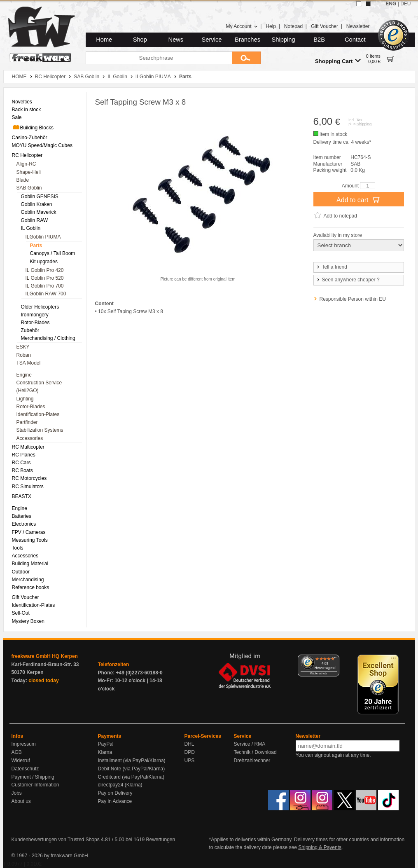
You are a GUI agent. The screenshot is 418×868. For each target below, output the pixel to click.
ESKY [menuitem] (23, 347)
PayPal (106, 744)
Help (271, 26)
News (176, 40)
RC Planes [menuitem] (24, 455)
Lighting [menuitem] (25, 399)
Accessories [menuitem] (30, 438)
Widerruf (21, 760)
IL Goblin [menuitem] (31, 228)
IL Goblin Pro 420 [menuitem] (45, 270)
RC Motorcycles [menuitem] (29, 478)
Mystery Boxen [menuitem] (28, 621)
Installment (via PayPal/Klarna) (132, 760)
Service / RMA (250, 744)
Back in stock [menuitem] (27, 110)
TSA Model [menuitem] (29, 363)
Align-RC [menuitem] (26, 164)
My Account (242, 26)
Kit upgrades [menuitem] (44, 262)
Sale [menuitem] (17, 117)
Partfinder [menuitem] (27, 422)
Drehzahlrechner (252, 760)
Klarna (105, 752)
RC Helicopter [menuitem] (27, 155)
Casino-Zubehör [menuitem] (30, 138)
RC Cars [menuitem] (21, 463)
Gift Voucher (325, 26)
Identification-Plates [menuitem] (38, 414)
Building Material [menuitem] (30, 564)
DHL (189, 744)
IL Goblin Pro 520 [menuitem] (45, 278)
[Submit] (246, 58)
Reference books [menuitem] (31, 587)
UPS (190, 760)
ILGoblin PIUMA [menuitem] (43, 237)
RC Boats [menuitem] (22, 470)
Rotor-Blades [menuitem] (35, 323)
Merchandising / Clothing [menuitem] (48, 338)
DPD (190, 752)
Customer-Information (35, 785)
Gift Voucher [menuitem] (26, 597)
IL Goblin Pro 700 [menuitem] (45, 286)
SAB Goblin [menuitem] (29, 188)
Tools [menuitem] (18, 548)
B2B (319, 40)
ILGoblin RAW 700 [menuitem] (46, 294)
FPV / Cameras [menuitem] (29, 532)
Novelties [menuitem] (22, 102)
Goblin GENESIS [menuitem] (40, 197)
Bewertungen (160, 840)
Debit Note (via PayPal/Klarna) (132, 769)
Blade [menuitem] (23, 180)
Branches (248, 40)
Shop (140, 40)
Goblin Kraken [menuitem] (37, 204)
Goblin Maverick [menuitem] (39, 212)
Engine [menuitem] (24, 375)
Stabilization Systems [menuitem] (40, 430)
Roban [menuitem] (24, 355)
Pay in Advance (115, 801)
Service (212, 40)
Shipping (284, 40)
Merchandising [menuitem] (28, 580)
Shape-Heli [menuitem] (29, 172)
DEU (405, 4)
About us (21, 801)
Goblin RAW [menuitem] (35, 220)
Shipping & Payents (320, 847)
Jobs (17, 793)
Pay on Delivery (115, 793)
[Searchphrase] (159, 58)
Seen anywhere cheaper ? (348, 280)
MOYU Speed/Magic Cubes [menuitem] (42, 145)
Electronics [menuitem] (24, 524)
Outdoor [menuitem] (21, 572)
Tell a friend (332, 267)
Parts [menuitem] (36, 246)
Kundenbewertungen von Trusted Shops (56, 840)
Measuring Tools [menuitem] (30, 540)
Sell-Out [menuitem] (21, 613)
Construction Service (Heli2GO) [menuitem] (39, 387)
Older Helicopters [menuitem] (40, 307)
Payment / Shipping (33, 777)
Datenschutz (25, 769)
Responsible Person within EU (353, 299)
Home (104, 40)
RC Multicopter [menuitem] (28, 447)
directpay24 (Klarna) (120, 785)
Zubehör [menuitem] (30, 330)
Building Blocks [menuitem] (33, 127)
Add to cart (358, 199)
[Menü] (334, 660)
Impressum (24, 744)
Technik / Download (255, 752)
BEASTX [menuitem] (22, 496)
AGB (17, 752)
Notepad (293, 26)
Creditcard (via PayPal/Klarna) (131, 777)
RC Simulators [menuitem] (28, 487)
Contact (355, 40)
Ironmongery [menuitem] (35, 315)
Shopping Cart (338, 61)
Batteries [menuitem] (22, 516)
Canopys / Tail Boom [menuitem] (53, 253)
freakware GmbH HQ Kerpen (45, 656)
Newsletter (358, 26)
